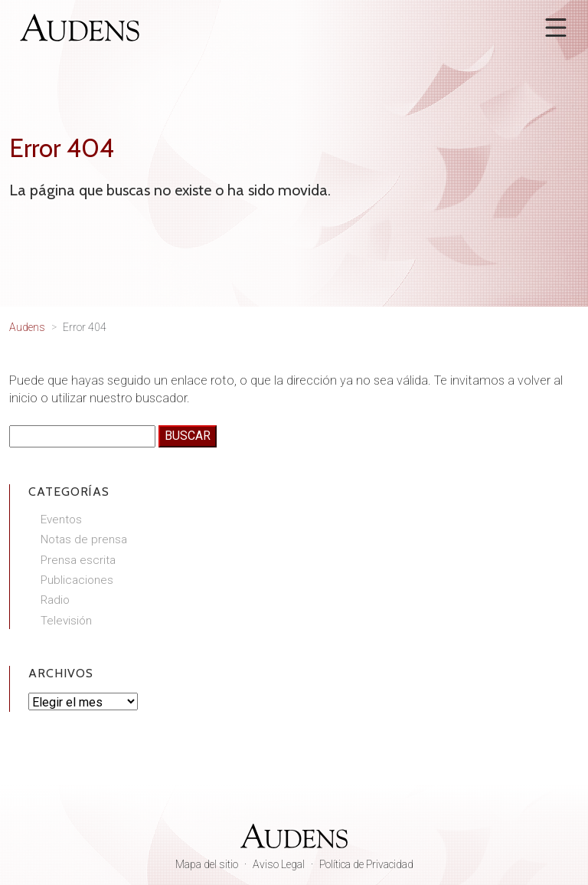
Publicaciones (77, 580)
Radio (55, 600)
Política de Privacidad (366, 864)
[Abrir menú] (556, 28)
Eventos (61, 520)
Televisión (66, 621)
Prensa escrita (78, 560)
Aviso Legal (279, 864)
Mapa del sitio (207, 864)
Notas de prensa (84, 539)
